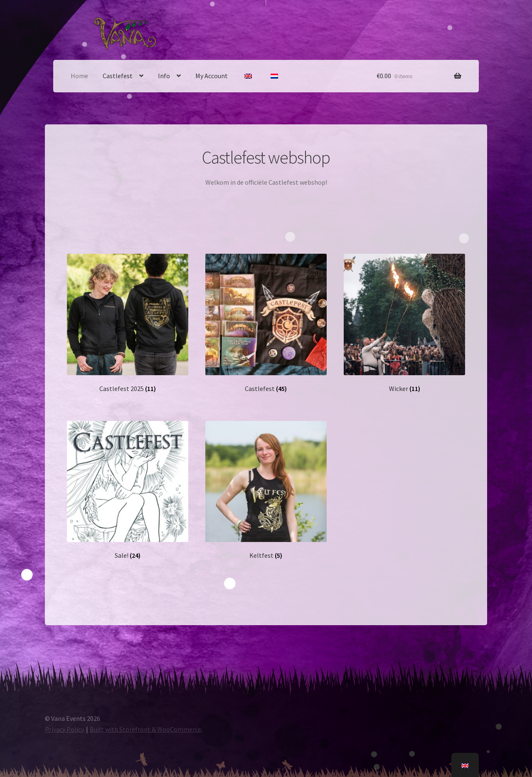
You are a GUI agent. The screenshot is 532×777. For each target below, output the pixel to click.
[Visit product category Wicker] (404, 323)
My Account (212, 76)
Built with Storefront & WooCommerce (145, 729)
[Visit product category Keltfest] (266, 490)
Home (79, 76)
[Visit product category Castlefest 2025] (127, 323)
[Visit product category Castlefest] (266, 323)
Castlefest (118, 76)
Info (164, 76)
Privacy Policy (64, 729)
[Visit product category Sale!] (127, 490)
